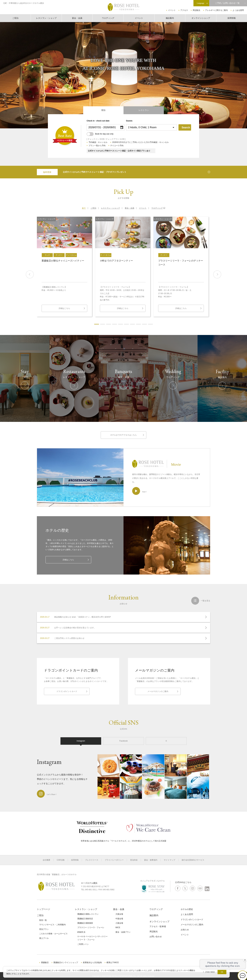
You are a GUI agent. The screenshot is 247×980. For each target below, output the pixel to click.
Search (186, 128)
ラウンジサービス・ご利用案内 (52, 925)
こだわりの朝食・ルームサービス (53, 934)
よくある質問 (238, 10)
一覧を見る (205, 601)
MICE (118, 927)
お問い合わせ (156, 937)
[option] (64, 267)
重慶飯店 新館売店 (85, 919)
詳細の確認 (210, 972)
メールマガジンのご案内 (158, 691)
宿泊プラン (44, 929)
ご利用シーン (83, 944)
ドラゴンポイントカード (67, 691)
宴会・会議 (77, 18)
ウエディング (108, 18)
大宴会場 (119, 914)
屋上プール (44, 938)
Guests (129, 121)
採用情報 (232, 18)
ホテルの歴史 (187, 909)
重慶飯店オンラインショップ (66, 962)
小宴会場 (119, 923)
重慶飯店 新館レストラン (88, 914)
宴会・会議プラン (123, 932)
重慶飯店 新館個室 (85, 923)
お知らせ (185, 930)
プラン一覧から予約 (97, 146)
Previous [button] (30, 274)
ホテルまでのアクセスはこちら (123, 435)
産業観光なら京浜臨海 (92, 962)
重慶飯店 (45, 962)
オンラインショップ (201, 18)
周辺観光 (196, 10)
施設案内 (170, 18)
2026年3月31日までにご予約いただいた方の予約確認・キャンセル (140, 142)
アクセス (184, 10)
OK (222, 972)
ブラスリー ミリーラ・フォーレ (91, 927)
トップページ (43, 909)
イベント (172, 10)
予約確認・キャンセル (98, 142)
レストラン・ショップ (46, 18)
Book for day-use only (100, 134)
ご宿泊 (15, 18)
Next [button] (217, 274)
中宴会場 (119, 919)
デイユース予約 (117, 146)
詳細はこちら (68, 560)
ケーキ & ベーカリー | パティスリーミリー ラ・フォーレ (92, 938)
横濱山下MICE (113, 962)
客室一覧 (43, 920)
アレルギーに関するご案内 (216, 10)
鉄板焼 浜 (81, 932)
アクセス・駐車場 (158, 926)
